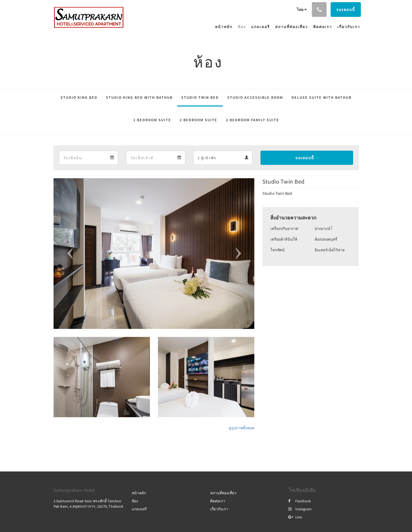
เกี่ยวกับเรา (219, 509)
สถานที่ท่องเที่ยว (223, 493)
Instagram (300, 509)
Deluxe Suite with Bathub (322, 97)
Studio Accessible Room (255, 97)
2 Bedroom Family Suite (253, 120)
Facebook (300, 501)
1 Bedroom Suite (152, 120)
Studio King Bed (79, 97)
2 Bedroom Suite (199, 120)
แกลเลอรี (139, 509)
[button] (69, 254)
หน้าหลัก (139, 493)
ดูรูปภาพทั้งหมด (242, 428)
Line (295, 517)
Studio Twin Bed (200, 97)
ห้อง (135, 501)
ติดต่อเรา (218, 501)
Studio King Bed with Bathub (139, 97)
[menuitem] (225, 27)
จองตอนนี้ (305, 158)
